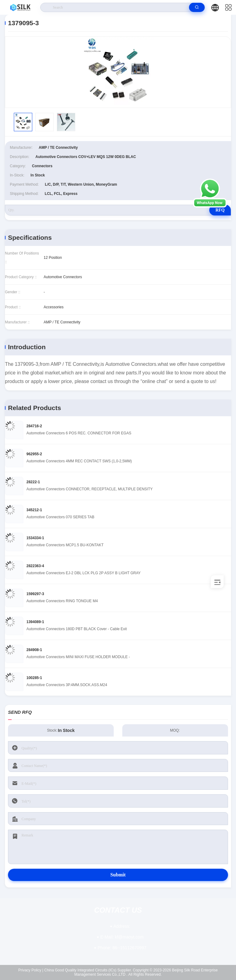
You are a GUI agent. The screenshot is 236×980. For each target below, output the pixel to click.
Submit (118, 875)
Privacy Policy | (31, 970)
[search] (197, 7)
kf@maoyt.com (122, 937)
